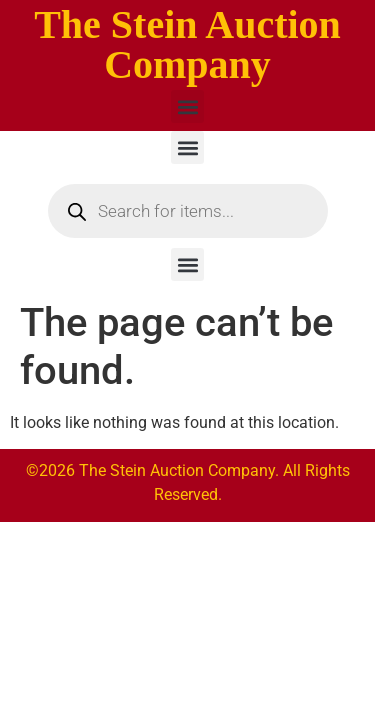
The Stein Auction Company (187, 44)
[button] (187, 106)
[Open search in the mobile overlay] (188, 211)
